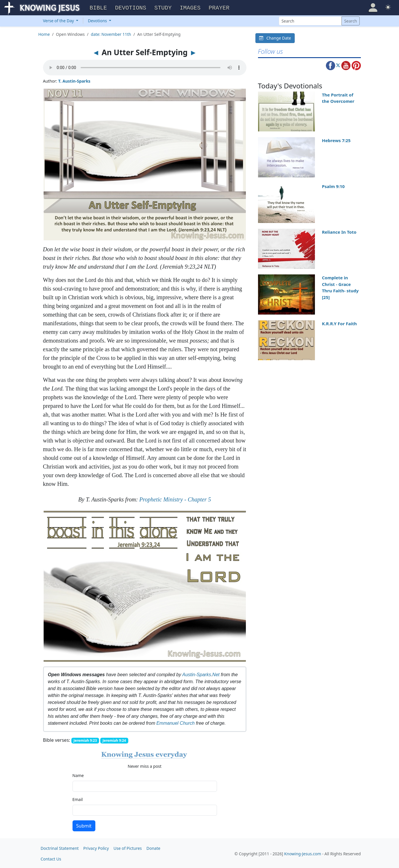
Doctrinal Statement (60, 847)
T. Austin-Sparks (74, 80)
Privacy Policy (96, 847)
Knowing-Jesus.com (303, 853)
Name (78, 775)
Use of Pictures (128, 847)
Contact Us (51, 858)
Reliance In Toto (339, 231)
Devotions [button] (131, 7)
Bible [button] (98, 7)
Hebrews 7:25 (336, 140)
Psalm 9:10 (333, 185)
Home (44, 33)
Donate (153, 847)
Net (216, 674)
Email (78, 799)
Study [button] (163, 7)
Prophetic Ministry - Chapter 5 (175, 499)
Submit (84, 825)
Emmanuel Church (176, 722)
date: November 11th (111, 33)
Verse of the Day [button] (59, 20)
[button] (373, 7)
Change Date (275, 37)
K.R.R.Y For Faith (339, 323)
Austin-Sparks (197, 674)
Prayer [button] (219, 7)
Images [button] (190, 7)
